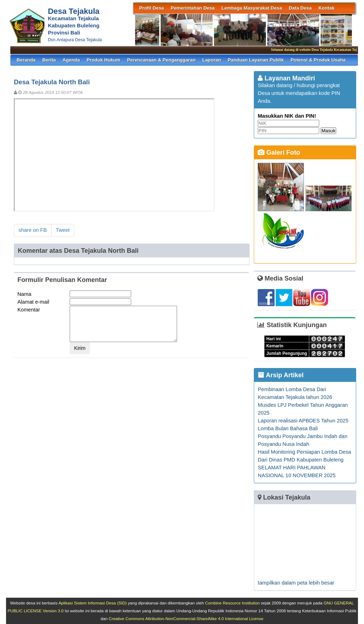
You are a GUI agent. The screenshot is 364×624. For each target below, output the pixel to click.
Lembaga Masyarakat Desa (252, 8)
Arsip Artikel (281, 375)
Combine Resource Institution (232, 603)
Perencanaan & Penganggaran (161, 60)
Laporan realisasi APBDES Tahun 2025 (303, 421)
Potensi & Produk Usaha (318, 60)
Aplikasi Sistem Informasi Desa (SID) (92, 603)
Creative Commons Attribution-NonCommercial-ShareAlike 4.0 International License (186, 618)
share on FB (33, 230)
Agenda (71, 60)
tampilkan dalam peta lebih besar (296, 583)
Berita (49, 60)
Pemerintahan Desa (193, 8)
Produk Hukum (104, 60)
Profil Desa (152, 8)
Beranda (26, 60)
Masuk (328, 131)
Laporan (212, 60)
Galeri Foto (279, 153)
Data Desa (300, 8)
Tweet (63, 230)
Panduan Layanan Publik (256, 60)
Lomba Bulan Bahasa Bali (288, 428)
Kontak (326, 8)
